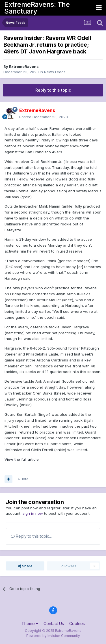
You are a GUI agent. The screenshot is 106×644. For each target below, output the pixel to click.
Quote (23, 479)
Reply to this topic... (31, 536)
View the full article (22, 459)
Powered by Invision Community (53, 636)
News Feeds (55, 72)
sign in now (33, 513)
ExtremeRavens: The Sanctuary (37, 8)
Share (25, 566)
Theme (30, 623)
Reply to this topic (53, 90)
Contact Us (54, 623)
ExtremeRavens (24, 66)
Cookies (77, 623)
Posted (44, 117)
